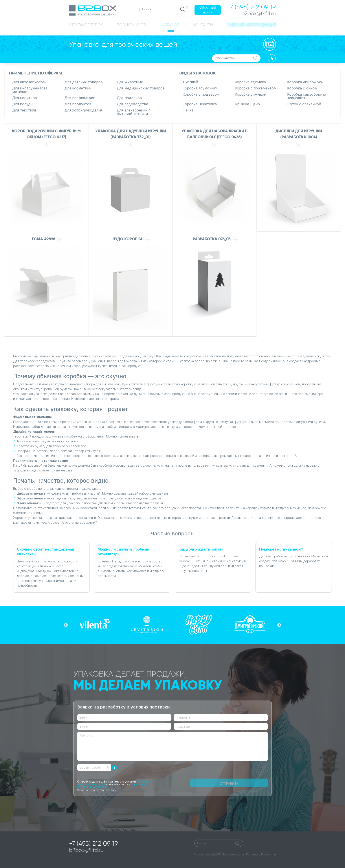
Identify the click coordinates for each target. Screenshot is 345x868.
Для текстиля (24, 110)
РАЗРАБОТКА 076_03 (211, 240)
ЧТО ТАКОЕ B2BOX (86, 25)
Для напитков (25, 98)
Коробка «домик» (250, 82)
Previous (66, 625)
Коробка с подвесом (201, 94)
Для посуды (23, 104)
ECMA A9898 (43, 240)
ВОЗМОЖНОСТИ (133, 25)
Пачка (188, 110)
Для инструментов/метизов (30, 90)
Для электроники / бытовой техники (133, 112)
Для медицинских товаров (141, 88)
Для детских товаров (84, 82)
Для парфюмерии (80, 98)
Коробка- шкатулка (200, 104)
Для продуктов (78, 104)
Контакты (269, 854)
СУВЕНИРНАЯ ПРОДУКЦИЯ (251, 25)
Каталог (253, 854)
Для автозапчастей (29, 82)
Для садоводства (132, 104)
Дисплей (190, 82)
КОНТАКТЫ (203, 25)
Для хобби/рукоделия (83, 110)
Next (279, 625)
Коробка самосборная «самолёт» (307, 96)
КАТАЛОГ (171, 25)
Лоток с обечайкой (304, 104)
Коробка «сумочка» (200, 88)
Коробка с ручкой (250, 94)
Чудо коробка (127, 240)
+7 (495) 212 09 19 (94, 844)
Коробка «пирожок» (305, 82)
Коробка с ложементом (256, 88)
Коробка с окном (302, 88)
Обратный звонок (208, 10)
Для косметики (78, 88)
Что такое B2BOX (208, 854)
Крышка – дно (247, 104)
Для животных (130, 82)
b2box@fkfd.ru (86, 850)
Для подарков (129, 98)
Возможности (234, 854)
